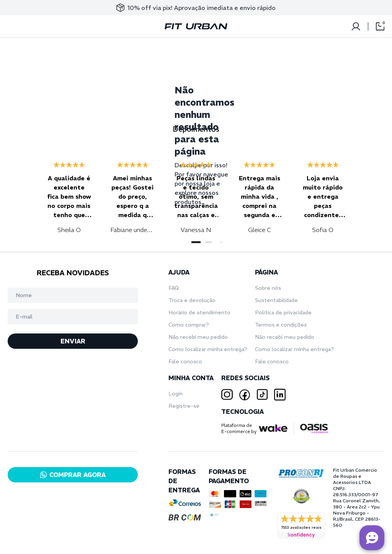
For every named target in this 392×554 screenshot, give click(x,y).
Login (176, 394)
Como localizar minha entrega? (208, 349)
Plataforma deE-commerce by (239, 428)
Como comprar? (189, 325)
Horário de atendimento (199, 312)
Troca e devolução (192, 300)
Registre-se (184, 406)
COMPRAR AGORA (73, 475)
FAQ (174, 288)
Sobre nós (268, 288)
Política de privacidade (283, 312)
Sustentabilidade (276, 300)
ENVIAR (73, 341)
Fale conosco (185, 361)
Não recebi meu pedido (198, 337)
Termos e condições (281, 325)
